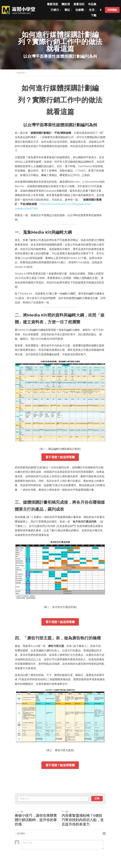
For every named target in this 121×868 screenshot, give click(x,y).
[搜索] (101, 10)
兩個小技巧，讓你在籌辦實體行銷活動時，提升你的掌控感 (36, 821)
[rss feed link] (105, 835)
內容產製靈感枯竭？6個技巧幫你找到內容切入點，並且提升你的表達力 (84, 821)
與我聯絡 (112, 10)
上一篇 (19, 813)
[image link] (18, 10)
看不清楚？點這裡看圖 (61, 458)
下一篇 (66, 813)
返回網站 (20, 835)
